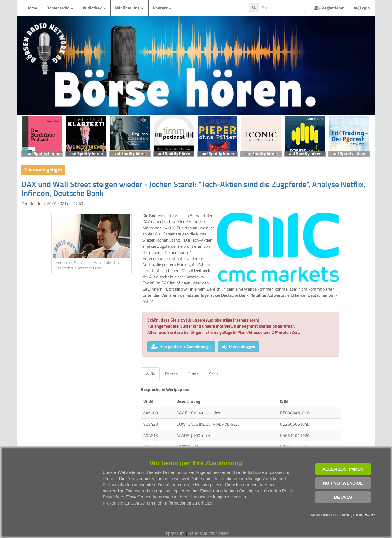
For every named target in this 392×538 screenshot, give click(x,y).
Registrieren (329, 8)
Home (32, 8)
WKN (150, 374)
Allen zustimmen (343, 469)
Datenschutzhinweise (208, 533)
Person (171, 374)
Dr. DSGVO (367, 515)
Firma (194, 374)
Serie (214, 374)
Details (343, 497)
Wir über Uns (129, 8)
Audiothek (94, 8)
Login (362, 8)
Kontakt (162, 8)
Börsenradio (60, 8)
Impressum (174, 533)
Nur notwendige (343, 483)
